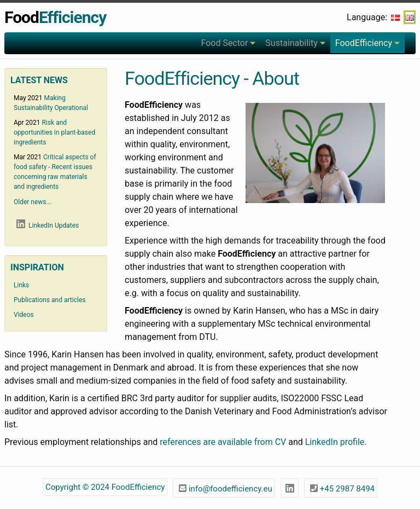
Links (21, 285)
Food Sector (224, 43)
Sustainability (291, 43)
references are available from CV (223, 442)
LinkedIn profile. (336, 442)
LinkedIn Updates (46, 225)
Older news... (33, 202)
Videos (24, 315)
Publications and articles (49, 300)
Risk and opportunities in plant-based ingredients (54, 132)
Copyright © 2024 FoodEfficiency (105, 487)
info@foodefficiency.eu (224, 487)
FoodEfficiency (364, 43)
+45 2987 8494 (341, 487)
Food (55, 17)
